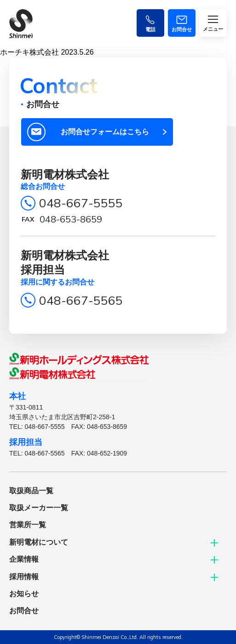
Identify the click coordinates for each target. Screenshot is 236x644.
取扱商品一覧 (31, 491)
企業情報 (24, 559)
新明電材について (39, 542)
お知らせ (24, 594)
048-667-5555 (81, 203)
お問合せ (24, 611)
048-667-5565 (81, 300)
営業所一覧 (28, 525)
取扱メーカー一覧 (39, 508)
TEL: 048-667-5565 (37, 453)
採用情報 (24, 577)
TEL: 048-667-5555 (37, 427)
